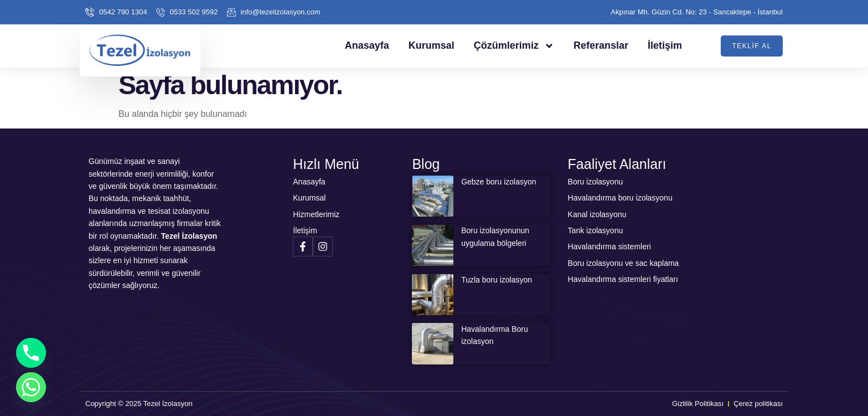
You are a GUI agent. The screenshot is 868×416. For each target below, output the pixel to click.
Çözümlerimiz (514, 46)
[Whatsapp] (31, 387)
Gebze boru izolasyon (498, 182)
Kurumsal (432, 45)
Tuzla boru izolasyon (497, 280)
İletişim (665, 45)
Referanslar (601, 45)
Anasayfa (367, 45)
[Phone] (31, 353)
